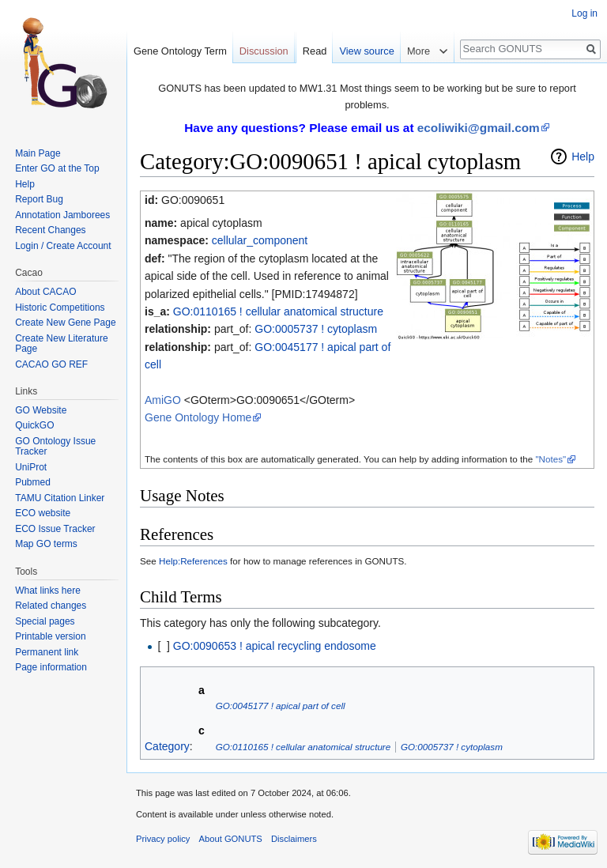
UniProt (31, 467)
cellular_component (260, 240)
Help (583, 157)
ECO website (43, 513)
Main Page (38, 153)
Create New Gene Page (65, 323)
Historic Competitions (60, 308)
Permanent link (47, 652)
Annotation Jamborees (62, 215)
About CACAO (45, 292)
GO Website (41, 410)
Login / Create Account (63, 246)
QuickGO (34, 425)
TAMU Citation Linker (60, 498)
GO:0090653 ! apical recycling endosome (275, 646)
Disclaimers (294, 839)
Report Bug (39, 199)
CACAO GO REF (51, 364)
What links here (48, 591)
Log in (584, 13)
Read (315, 51)
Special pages (45, 621)
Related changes (51, 606)
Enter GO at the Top (57, 168)
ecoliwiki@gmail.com (479, 128)
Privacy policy (163, 839)
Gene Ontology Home (198, 417)
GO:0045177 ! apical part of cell (281, 706)
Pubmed (33, 482)
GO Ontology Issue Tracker (55, 447)
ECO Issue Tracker (55, 529)
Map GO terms (46, 544)
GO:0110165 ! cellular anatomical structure (278, 311)
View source (366, 51)
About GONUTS (231, 839)
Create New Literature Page (61, 344)
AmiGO (163, 400)
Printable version (50, 636)
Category (167, 746)
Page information (51, 667)
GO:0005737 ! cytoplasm (316, 329)
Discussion (264, 51)
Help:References (193, 561)
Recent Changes (50, 230)
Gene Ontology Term (180, 51)
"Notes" (550, 459)
